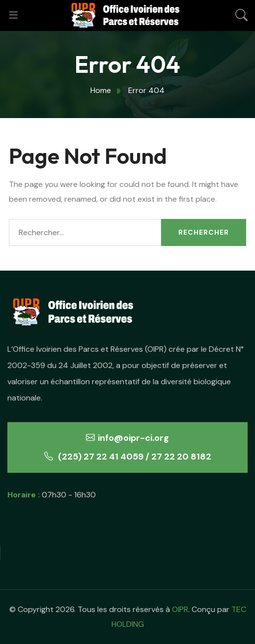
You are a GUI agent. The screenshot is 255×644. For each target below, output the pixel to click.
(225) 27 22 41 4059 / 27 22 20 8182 (128, 457)
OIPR (180, 609)
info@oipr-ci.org (127, 438)
